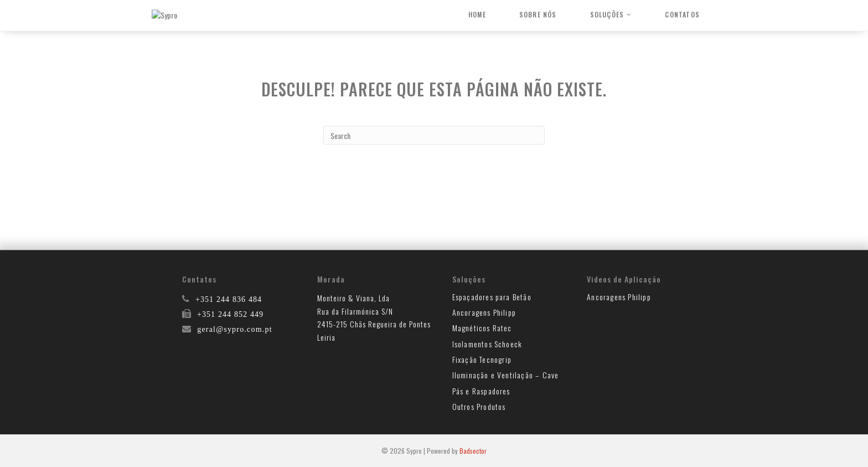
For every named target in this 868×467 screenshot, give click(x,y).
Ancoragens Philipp (484, 312)
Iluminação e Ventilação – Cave (506, 375)
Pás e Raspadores (481, 391)
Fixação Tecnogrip (482, 359)
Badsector (473, 451)
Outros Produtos (479, 406)
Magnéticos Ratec (482, 328)
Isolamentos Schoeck (487, 344)
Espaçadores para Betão (492, 297)
